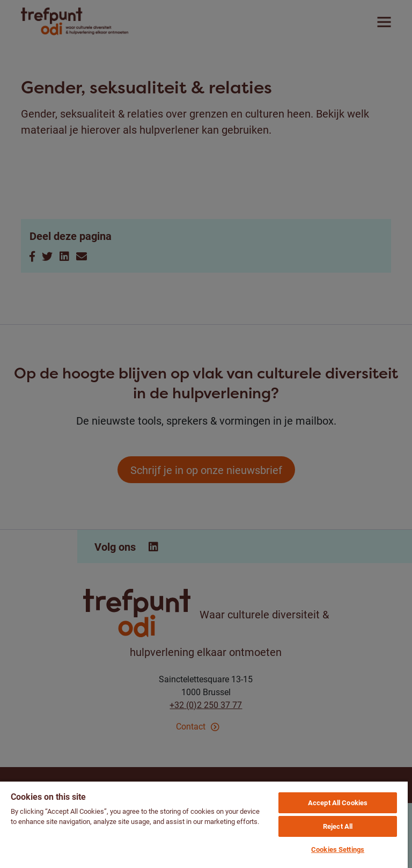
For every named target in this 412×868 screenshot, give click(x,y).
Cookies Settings (338, 849)
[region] (204, 824)
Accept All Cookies (338, 803)
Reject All (338, 826)
